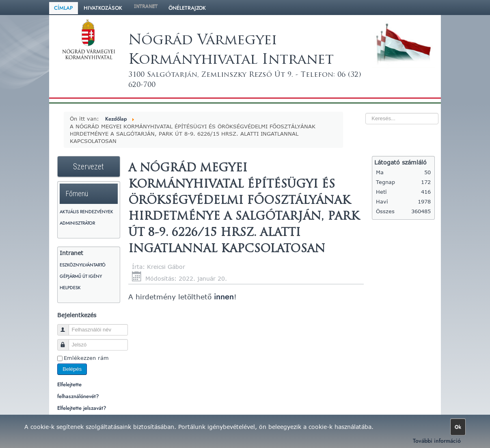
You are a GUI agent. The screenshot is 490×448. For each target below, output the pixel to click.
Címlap (64, 8)
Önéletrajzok (187, 8)
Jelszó (67, 341)
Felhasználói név (67, 326)
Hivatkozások (103, 8)
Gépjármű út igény (81, 276)
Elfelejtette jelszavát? (82, 408)
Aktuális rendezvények (86, 212)
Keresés (349, 104)
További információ (437, 441)
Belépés (72, 369)
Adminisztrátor (77, 223)
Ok (458, 427)
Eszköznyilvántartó (83, 265)
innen (223, 297)
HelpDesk (70, 288)
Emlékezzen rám (86, 358)
